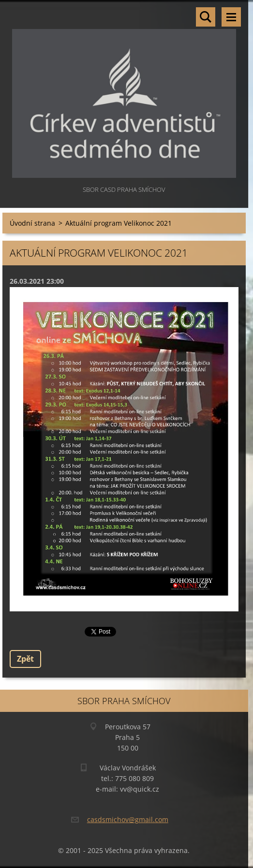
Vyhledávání (206, 17)
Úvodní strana (32, 223)
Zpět (25, 659)
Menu (231, 17)
